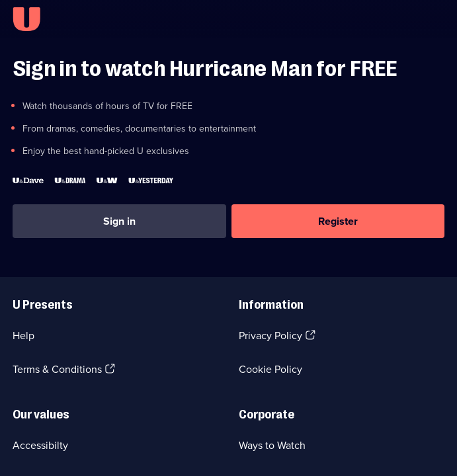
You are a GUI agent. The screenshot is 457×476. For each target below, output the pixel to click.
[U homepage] (26, 19)
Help (23, 336)
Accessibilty (40, 445)
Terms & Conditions (57, 369)
